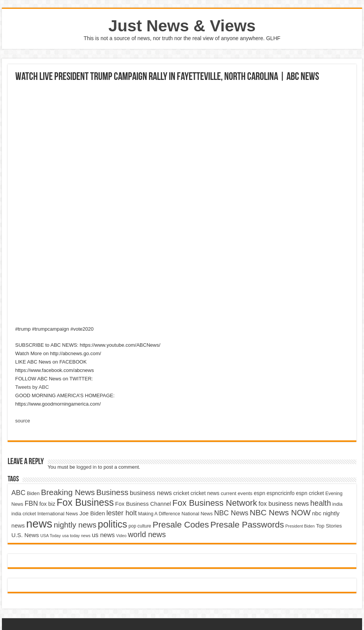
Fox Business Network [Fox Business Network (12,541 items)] (215, 503)
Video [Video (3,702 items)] (121, 536)
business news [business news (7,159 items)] (151, 493)
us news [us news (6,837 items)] (103, 535)
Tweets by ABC (32, 387)
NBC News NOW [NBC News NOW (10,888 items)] (280, 512)
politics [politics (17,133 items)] (112, 524)
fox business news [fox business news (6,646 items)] (284, 503)
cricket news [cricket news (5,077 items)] (205, 493)
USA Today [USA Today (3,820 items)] (51, 536)
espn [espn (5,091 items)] (259, 493)
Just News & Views (182, 26)
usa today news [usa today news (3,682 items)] (76, 536)
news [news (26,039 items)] (39, 524)
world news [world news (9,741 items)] (147, 534)
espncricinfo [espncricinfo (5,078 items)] (281, 493)
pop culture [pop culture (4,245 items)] (140, 526)
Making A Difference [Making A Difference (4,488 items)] (159, 514)
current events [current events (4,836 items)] (237, 493)
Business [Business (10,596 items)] (112, 492)
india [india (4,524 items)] (337, 504)
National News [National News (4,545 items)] (197, 514)
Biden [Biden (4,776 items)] (33, 493)
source (23, 421)
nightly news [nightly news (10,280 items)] (75, 525)
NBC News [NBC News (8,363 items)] (231, 513)
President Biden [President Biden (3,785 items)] (300, 526)
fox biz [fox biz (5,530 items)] (47, 504)
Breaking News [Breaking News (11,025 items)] (68, 492)
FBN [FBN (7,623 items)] (31, 503)
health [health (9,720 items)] (320, 503)
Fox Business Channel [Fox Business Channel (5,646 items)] (143, 504)
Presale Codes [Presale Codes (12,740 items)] (181, 525)
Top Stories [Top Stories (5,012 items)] (329, 526)
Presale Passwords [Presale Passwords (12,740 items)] (247, 525)
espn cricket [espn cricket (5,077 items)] (310, 493)
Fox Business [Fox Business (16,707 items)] (85, 502)
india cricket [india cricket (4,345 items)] (24, 514)
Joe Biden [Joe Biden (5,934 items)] (92, 513)
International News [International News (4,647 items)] (58, 514)
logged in (87, 467)
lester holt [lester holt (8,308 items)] (121, 513)
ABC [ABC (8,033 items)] (19, 493)
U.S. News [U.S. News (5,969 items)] (25, 535)
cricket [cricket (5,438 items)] (181, 493)
